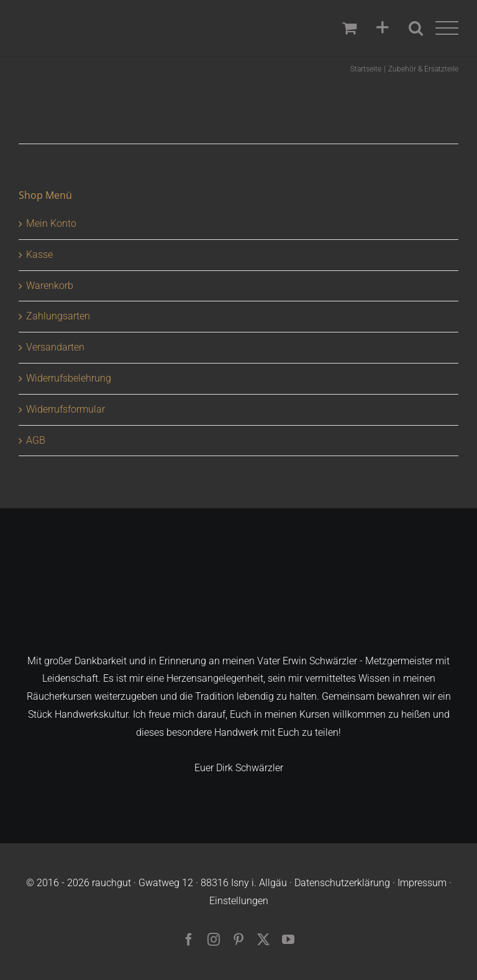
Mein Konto (51, 223)
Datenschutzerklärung (342, 883)
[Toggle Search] (416, 28)
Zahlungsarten (58, 316)
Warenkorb (50, 286)
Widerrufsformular (66, 409)
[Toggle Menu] (447, 28)
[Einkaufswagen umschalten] (349, 28)
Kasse (39, 254)
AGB (36, 440)
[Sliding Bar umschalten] (383, 28)
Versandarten (55, 347)
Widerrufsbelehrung (69, 378)
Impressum (422, 883)
